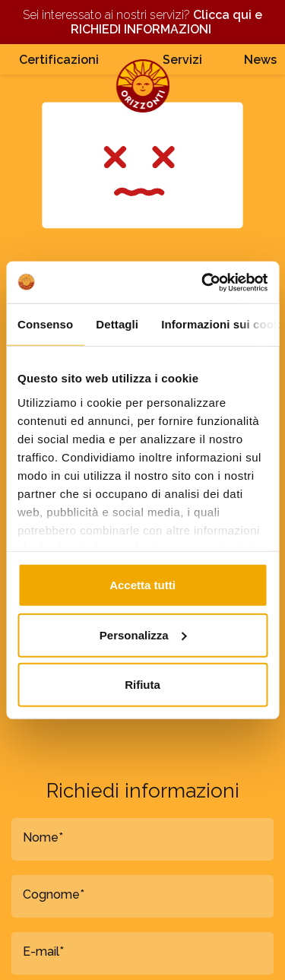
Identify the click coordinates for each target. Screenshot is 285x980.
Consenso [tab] (45, 324)
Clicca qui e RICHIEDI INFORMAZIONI (166, 22)
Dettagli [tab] (117, 324)
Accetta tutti (142, 585)
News (260, 60)
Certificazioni (59, 60)
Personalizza (143, 634)
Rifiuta (142, 685)
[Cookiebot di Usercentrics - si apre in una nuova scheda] (203, 282)
